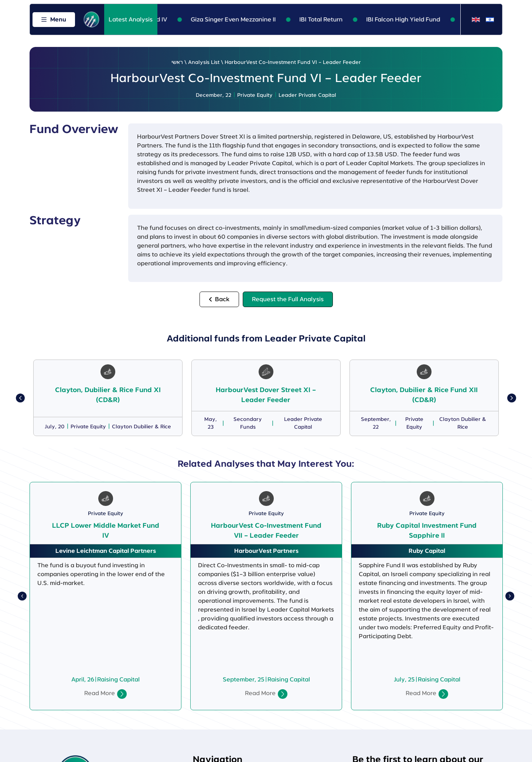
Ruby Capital (427, 551)
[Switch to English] (476, 20)
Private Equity (255, 95)
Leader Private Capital (307, 95)
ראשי (177, 62)
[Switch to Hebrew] (490, 20)
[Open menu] (54, 20)
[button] (20, 398)
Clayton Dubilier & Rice (141, 427)
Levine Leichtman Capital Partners (106, 551)
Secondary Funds (248, 423)
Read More (100, 693)
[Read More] (122, 694)
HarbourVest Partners (266, 551)
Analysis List (204, 62)
